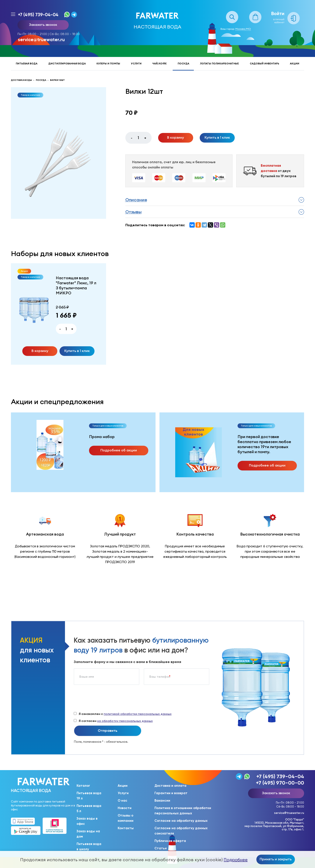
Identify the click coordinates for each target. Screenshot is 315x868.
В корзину (176, 137)
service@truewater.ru (41, 40)
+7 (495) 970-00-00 (280, 783)
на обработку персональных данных (125, 721)
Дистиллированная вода (67, 64)
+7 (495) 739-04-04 (38, 15)
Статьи (161, 848)
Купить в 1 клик (217, 137)
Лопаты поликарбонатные (219, 64)
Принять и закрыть (276, 859)
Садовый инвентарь (264, 64)
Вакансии (162, 801)
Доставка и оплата (170, 786)
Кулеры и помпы (108, 64)
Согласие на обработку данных (181, 821)
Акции (295, 64)
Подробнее (236, 860)
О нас (122, 801)
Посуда (183, 64)
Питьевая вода (27, 64)
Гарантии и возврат (171, 793)
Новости (125, 808)
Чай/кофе (159, 64)
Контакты (126, 828)
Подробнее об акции (119, 450)
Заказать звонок (43, 25)
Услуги (136, 64)
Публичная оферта (170, 841)
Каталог (83, 786)
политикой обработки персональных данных (138, 714)
